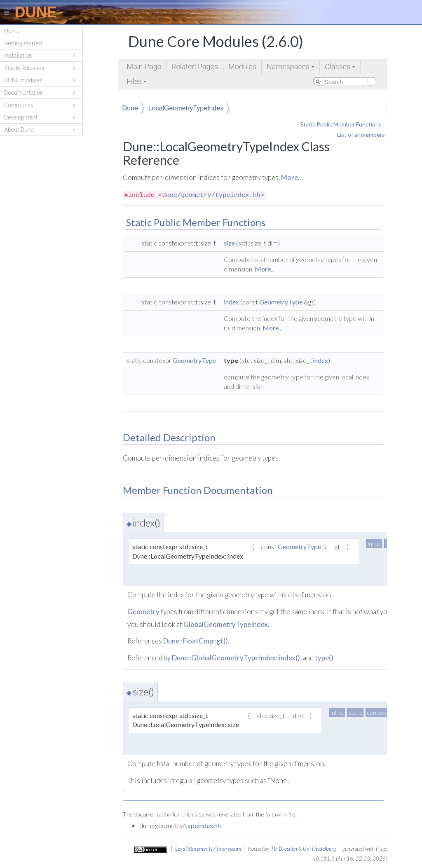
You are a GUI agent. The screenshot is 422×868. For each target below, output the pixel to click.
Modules (242, 67)
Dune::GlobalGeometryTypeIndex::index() (236, 658)
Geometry (143, 612)
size (229, 243)
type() (324, 658)
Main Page (144, 67)
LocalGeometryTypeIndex (186, 108)
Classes (341, 68)
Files (138, 83)
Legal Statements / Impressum (208, 849)
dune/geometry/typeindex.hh (211, 195)
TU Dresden (284, 849)
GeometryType (281, 302)
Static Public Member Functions (341, 124)
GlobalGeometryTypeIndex (226, 624)
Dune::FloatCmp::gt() (196, 641)
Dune (130, 108)
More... (292, 177)
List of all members (361, 135)
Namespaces (291, 68)
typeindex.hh (203, 825)
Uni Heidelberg (319, 849)
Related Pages (195, 67)
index (231, 302)
